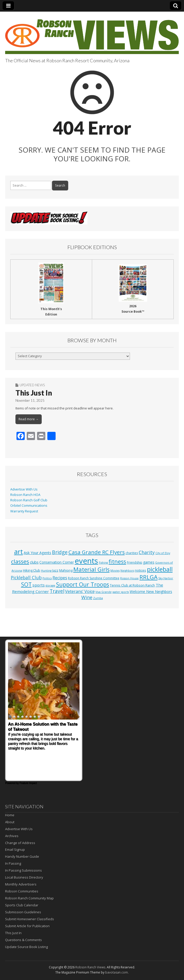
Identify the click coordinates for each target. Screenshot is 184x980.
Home (10, 815)
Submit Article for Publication (27, 926)
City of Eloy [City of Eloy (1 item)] (163, 553)
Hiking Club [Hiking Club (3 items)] (32, 570)
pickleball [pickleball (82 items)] (160, 569)
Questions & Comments (24, 940)
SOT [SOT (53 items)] (26, 584)
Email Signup (15, 850)
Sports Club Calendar (22, 905)
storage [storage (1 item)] (50, 585)
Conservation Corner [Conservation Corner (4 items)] (57, 562)
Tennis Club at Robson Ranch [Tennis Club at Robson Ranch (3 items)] (132, 585)
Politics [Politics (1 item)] (47, 578)
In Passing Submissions (24, 870)
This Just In (34, 393)
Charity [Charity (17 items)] (147, 552)
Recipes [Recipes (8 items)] (60, 578)
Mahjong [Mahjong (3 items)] (66, 570)
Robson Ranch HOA (25, 495)
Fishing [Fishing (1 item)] (103, 563)
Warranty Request (24, 511)
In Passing (13, 863)
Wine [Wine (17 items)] (87, 597)
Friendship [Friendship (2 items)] (135, 562)
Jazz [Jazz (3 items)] (55, 570)
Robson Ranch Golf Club (29, 500)
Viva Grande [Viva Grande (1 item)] (104, 592)
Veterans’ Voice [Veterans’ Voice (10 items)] (80, 591)
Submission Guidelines (23, 912)
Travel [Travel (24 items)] (57, 591)
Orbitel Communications (29, 506)
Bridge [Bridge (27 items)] (60, 552)
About (10, 822)
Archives (12, 836)
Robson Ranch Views (90, 967)
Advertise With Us (24, 489)
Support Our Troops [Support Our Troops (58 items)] (83, 584)
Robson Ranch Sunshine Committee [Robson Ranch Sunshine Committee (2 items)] (94, 578)
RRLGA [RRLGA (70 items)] (148, 577)
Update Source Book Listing (27, 947)
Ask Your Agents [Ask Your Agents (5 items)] (37, 553)
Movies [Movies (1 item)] (115, 571)
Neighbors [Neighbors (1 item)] (127, 571)
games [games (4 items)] (149, 562)
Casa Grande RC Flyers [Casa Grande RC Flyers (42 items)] (97, 552)
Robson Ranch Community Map (29, 898)
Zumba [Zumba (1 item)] (98, 598)
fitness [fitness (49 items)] (117, 561)
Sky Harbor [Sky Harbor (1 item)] (166, 578)
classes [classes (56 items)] (20, 561)
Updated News (32, 385)
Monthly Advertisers (21, 884)
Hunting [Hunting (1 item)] (46, 571)
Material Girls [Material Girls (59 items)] (91, 569)
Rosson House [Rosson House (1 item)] (129, 578)
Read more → (29, 419)
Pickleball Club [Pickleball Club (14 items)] (26, 577)
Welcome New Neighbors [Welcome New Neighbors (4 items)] (151, 592)
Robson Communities (22, 891)
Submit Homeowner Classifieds (30, 919)
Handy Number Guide (22, 856)
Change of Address (20, 843)
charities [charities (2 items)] (132, 553)
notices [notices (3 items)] (141, 570)
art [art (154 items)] (19, 552)
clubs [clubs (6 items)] (34, 562)
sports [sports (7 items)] (39, 585)
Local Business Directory (24, 877)
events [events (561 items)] (86, 561)
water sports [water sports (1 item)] (121, 592)
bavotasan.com (117, 972)
